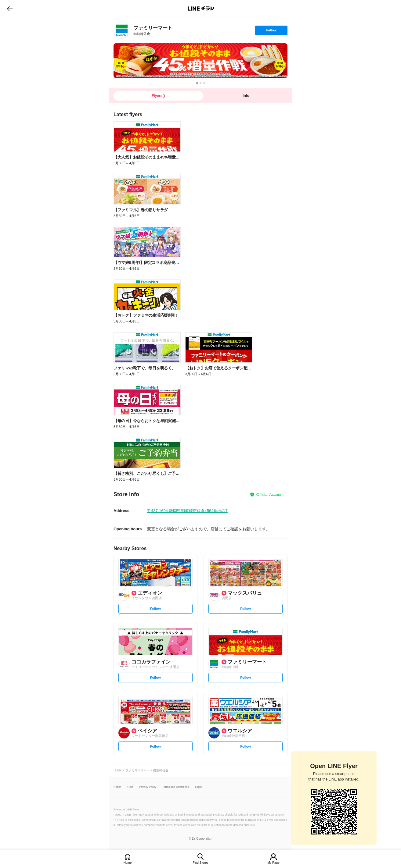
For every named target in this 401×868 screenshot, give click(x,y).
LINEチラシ (201, 9)
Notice (117, 787)
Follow (271, 32)
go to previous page (10, 9)
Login (198, 787)
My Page (273, 863)
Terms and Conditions (176, 787)
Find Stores (200, 863)
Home (128, 863)
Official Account (270, 494)
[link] (122, 30)
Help (130, 787)
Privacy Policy (148, 787)
